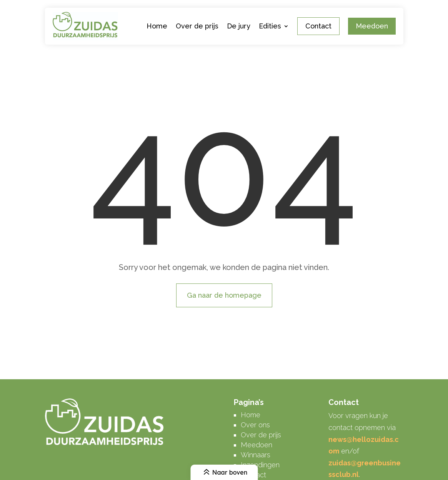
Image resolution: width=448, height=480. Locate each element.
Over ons (255, 425)
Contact (318, 26)
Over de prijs (197, 26)
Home (157, 26)
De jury (239, 26)
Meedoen (372, 26)
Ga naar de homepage (224, 295)
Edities (270, 26)
